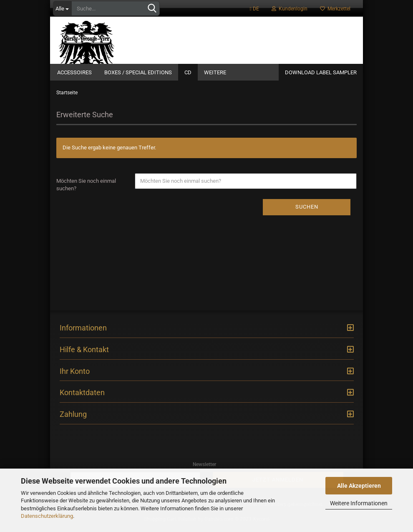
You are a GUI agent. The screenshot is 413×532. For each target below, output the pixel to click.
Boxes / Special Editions (138, 72)
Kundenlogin (290, 9)
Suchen (307, 212)
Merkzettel (335, 9)
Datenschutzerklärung (47, 516)
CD (188, 72)
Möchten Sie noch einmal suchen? (86, 190)
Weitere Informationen (359, 503)
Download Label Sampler (321, 72)
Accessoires (74, 72)
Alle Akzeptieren (359, 486)
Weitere (215, 72)
